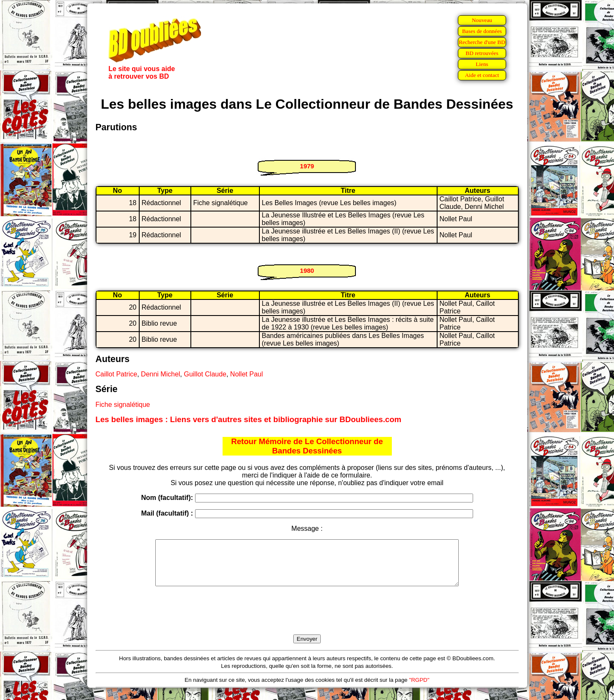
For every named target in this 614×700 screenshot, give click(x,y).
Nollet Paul (246, 374)
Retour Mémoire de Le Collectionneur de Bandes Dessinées (307, 446)
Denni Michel (160, 374)
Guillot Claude (205, 374)
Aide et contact (482, 75)
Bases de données (482, 31)
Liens (482, 64)
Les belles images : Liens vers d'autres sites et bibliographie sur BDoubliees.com (249, 419)
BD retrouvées (482, 53)
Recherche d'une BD (482, 42)
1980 (307, 270)
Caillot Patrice (117, 374)
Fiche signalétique (123, 405)
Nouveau (482, 20)
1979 (307, 166)
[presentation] (307, 620)
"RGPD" (419, 689)
